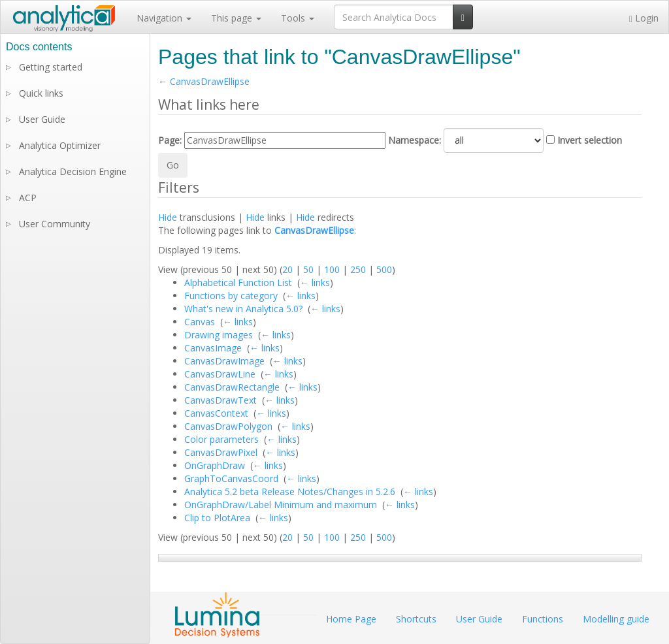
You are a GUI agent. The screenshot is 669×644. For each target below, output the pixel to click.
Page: (170, 140)
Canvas (200, 322)
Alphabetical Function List (238, 282)
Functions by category (231, 296)
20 (287, 269)
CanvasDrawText (220, 400)
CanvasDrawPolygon (228, 426)
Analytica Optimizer (60, 145)
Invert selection (590, 140)
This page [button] (236, 18)
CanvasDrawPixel (221, 452)
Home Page (351, 619)
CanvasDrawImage (224, 361)
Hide (168, 217)
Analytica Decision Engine (73, 171)
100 (332, 269)
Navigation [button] (164, 18)
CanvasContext (216, 413)
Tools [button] (298, 18)
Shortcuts (416, 619)
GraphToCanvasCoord (231, 478)
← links (315, 282)
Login (644, 18)
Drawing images (219, 335)
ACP (28, 198)
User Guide (42, 119)
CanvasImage (213, 348)
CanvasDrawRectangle (232, 387)
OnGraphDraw (215, 465)
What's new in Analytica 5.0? (243, 309)
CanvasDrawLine (220, 374)
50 (308, 269)
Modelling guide (616, 619)
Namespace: (415, 140)
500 (384, 269)
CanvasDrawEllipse (210, 81)
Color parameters (221, 439)
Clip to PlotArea (217, 518)
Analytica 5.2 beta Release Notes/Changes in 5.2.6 (290, 491)
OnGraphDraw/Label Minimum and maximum (281, 505)
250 (358, 269)
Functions (543, 619)
